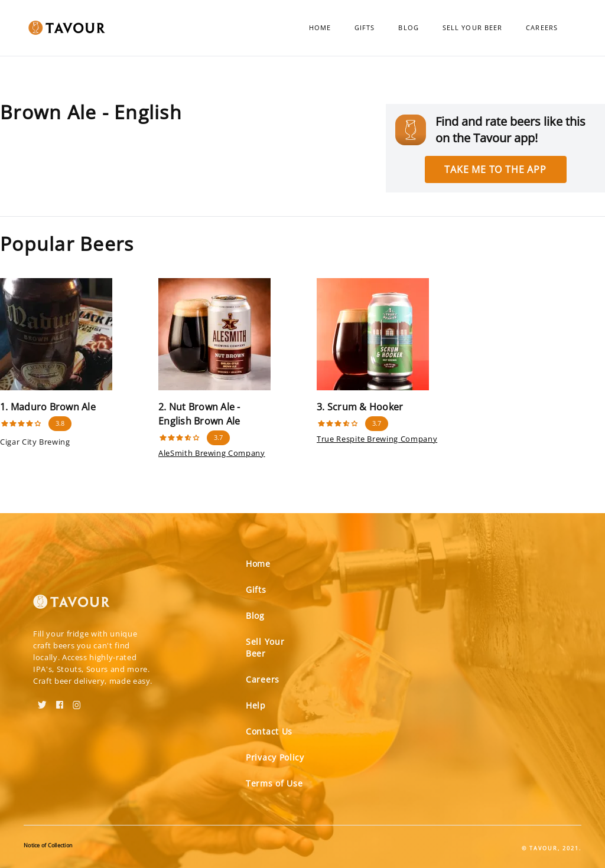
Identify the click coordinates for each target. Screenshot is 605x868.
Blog (408, 27)
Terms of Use (274, 783)
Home (320, 27)
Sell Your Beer (472, 27)
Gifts (365, 27)
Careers (542, 27)
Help (256, 705)
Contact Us (269, 731)
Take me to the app (495, 169)
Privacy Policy (275, 757)
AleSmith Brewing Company (212, 453)
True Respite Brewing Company (377, 439)
